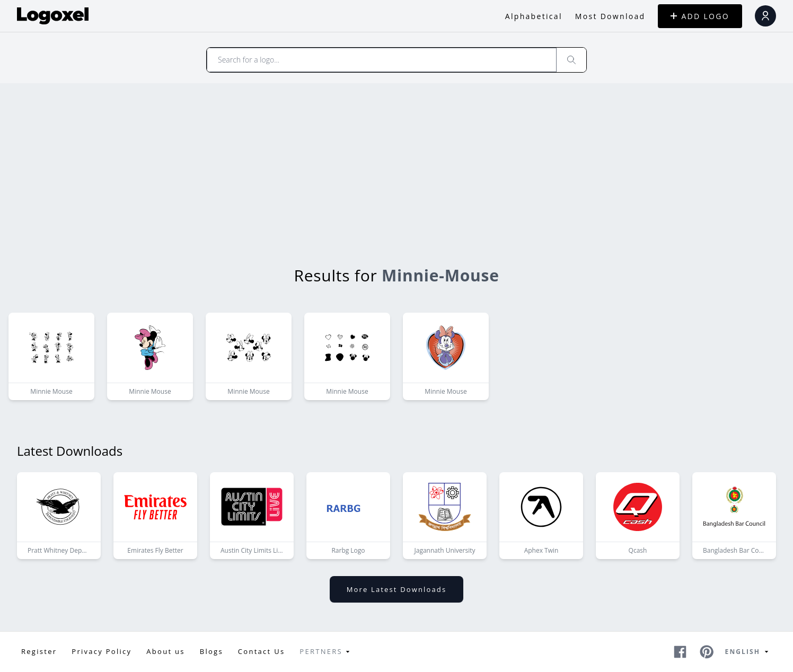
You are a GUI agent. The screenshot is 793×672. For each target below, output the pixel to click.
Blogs (212, 651)
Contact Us (262, 651)
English (748, 652)
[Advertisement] (396, 163)
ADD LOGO (700, 16)
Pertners (326, 652)
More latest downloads (396, 589)
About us (165, 651)
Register (39, 651)
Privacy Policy (102, 651)
